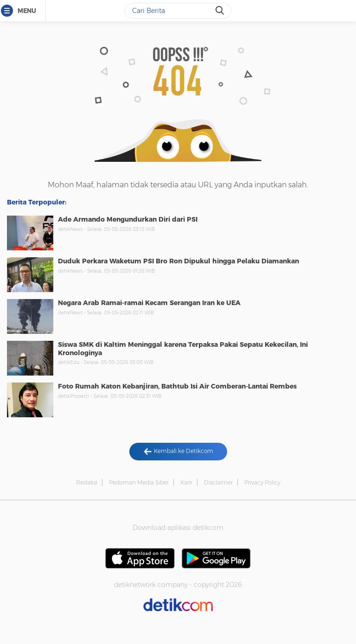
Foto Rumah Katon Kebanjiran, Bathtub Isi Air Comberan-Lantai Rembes (177, 386)
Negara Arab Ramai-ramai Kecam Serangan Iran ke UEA (149, 303)
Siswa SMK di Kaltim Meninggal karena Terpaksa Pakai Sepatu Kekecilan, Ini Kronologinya (183, 349)
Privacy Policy (262, 482)
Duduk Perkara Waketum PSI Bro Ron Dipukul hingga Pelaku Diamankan (178, 261)
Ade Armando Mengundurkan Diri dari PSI (128, 219)
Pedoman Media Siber (139, 482)
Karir (186, 482)
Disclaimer (218, 482)
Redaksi (87, 482)
